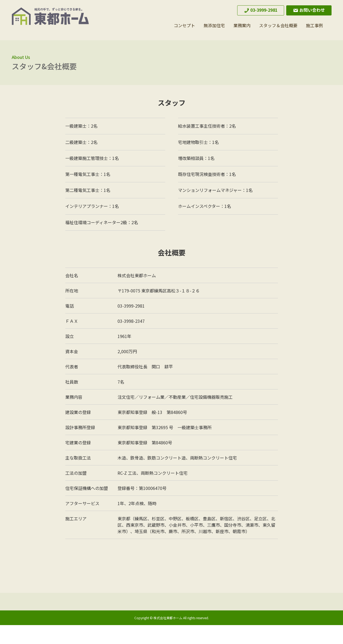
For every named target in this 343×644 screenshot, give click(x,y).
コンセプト (184, 25)
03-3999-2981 (261, 10)
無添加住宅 (214, 25)
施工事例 (314, 25)
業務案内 (242, 25)
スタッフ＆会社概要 (278, 25)
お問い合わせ (309, 10)
